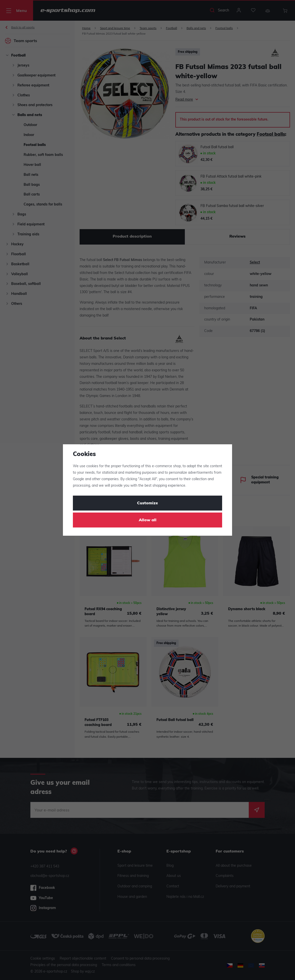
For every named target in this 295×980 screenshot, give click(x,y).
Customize (147, 503)
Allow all (148, 520)
